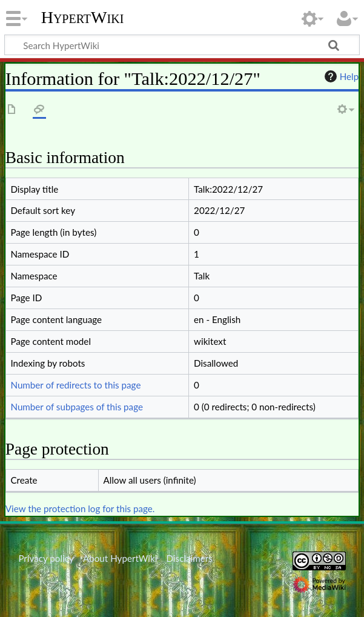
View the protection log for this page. (80, 509)
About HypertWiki (120, 558)
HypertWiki (83, 18)
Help (340, 76)
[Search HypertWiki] (182, 45)
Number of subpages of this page (77, 407)
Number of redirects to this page (75, 385)
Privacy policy (46, 558)
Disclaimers (190, 558)
